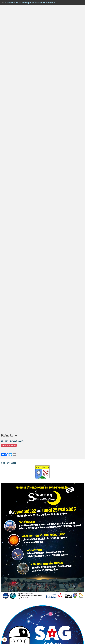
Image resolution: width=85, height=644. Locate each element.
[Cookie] (4, 640)
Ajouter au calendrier (9, 445)
